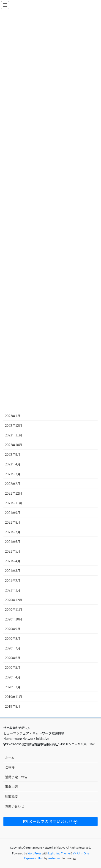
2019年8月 (13, 706)
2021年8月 (13, 522)
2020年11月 (14, 609)
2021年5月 (13, 551)
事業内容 (11, 787)
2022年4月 (13, 464)
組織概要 (11, 796)
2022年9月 (13, 454)
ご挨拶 (10, 767)
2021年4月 (13, 561)
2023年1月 (13, 416)
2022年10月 (14, 445)
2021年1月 (13, 590)
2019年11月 (14, 697)
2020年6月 (13, 658)
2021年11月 (14, 503)
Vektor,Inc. (54, 858)
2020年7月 (13, 648)
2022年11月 (14, 435)
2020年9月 (13, 629)
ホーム (10, 758)
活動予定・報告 (16, 777)
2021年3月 (13, 571)
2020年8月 (13, 638)
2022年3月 (13, 474)
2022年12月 (14, 425)
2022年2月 (13, 484)
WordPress (34, 853)
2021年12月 (14, 493)
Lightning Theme (59, 853)
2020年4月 (13, 677)
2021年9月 (13, 513)
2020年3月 (13, 687)
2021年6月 (13, 542)
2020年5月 (13, 667)
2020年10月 (14, 619)
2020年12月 (14, 600)
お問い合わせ (15, 806)
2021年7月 (13, 532)
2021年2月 (13, 580)
